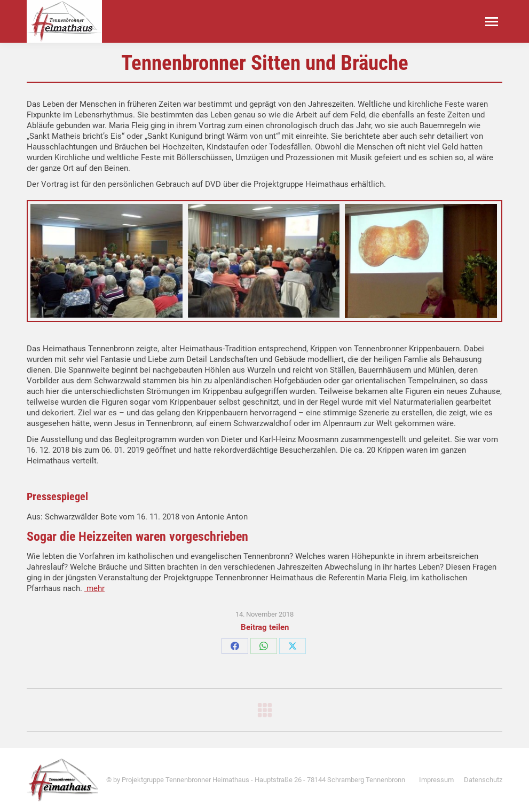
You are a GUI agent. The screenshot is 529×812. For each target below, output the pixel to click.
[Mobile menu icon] (492, 22)
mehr (94, 588)
